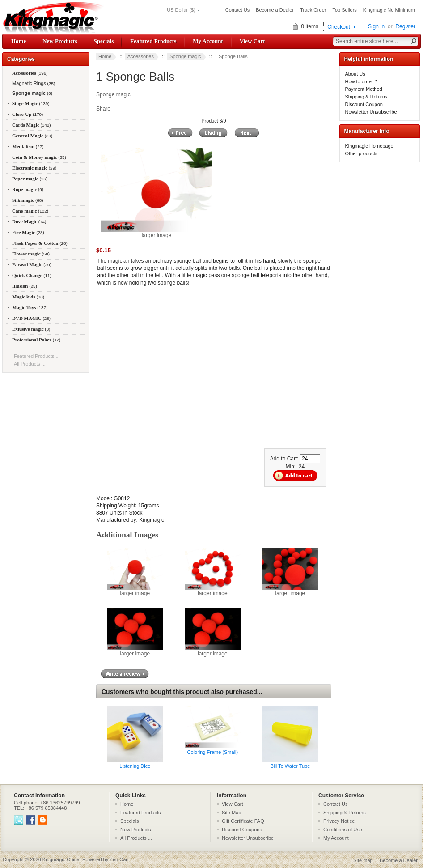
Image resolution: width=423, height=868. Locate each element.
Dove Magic (29, 221)
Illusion (25, 286)
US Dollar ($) (181, 10)
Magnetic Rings (33, 83)
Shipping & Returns (366, 97)
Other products (362, 153)
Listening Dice (135, 766)
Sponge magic (185, 56)
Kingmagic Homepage (369, 146)
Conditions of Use (343, 830)
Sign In (376, 26)
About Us (355, 74)
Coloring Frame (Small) (213, 752)
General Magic (32, 136)
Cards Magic (32, 125)
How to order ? (361, 81)
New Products (60, 41)
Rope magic (28, 189)
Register (405, 26)
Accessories (141, 56)
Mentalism (28, 146)
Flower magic (31, 254)
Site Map (231, 813)
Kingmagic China (61, 859)
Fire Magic (28, 232)
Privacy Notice (339, 821)
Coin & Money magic (39, 157)
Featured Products (153, 41)
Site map (363, 860)
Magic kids (28, 297)
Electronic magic (34, 168)
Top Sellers (344, 10)
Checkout (339, 27)
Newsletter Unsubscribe (371, 112)
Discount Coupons (242, 830)
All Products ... (30, 364)
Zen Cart (119, 859)
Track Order (313, 10)
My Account (208, 41)
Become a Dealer (275, 10)
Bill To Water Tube (290, 766)
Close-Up (27, 114)
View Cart (252, 41)
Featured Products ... (37, 356)
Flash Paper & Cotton (40, 243)
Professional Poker (36, 340)
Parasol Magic (32, 264)
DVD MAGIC (31, 318)
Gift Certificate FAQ (243, 821)
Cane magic (30, 211)
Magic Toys (30, 307)
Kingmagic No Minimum (389, 10)
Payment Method (364, 89)
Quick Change (32, 275)
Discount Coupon (364, 104)
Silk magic (28, 200)
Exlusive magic (31, 329)
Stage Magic (31, 103)
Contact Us (237, 10)
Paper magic (30, 179)
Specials (104, 41)
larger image (135, 591)
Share (103, 109)
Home (19, 41)
